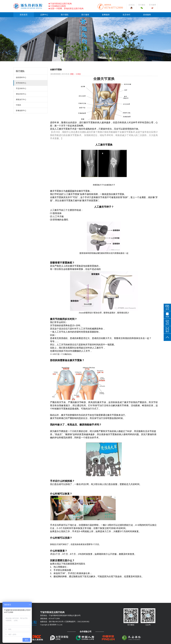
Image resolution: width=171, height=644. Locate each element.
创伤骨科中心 (20, 77)
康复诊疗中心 (20, 100)
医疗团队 (65, 15)
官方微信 (142, 5)
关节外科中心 (20, 83)
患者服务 (147, 15)
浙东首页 (24, 15)
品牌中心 (44, 15)
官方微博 (152, 5)
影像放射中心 (20, 111)
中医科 (17, 105)
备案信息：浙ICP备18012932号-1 (53, 622)
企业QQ (131, 5)
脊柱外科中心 (20, 94)
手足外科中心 (20, 89)
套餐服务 (106, 15)
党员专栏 (126, 15)
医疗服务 (85, 15)
